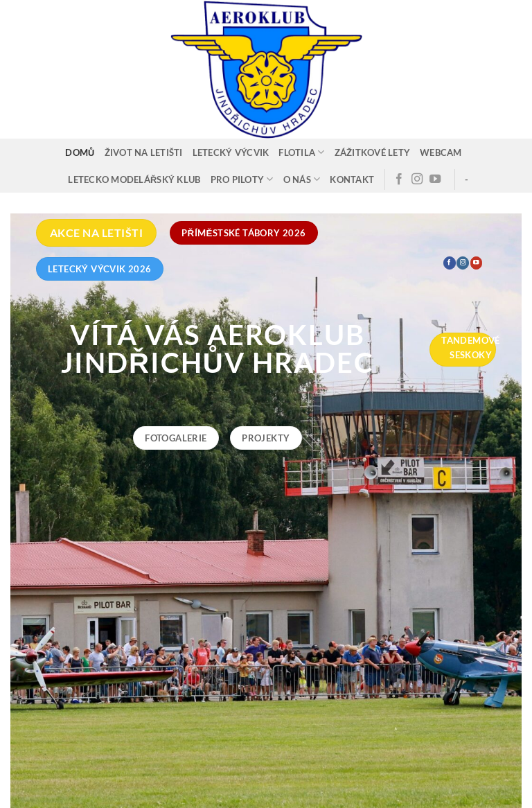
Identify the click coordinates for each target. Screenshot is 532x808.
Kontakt (352, 179)
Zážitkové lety (373, 152)
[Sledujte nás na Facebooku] (399, 179)
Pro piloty (242, 179)
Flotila (301, 152)
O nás (302, 179)
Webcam (441, 152)
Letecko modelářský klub (134, 179)
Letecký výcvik (231, 152)
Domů (80, 152)
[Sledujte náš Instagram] (417, 179)
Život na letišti (144, 152)
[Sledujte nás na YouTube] (435, 179)
